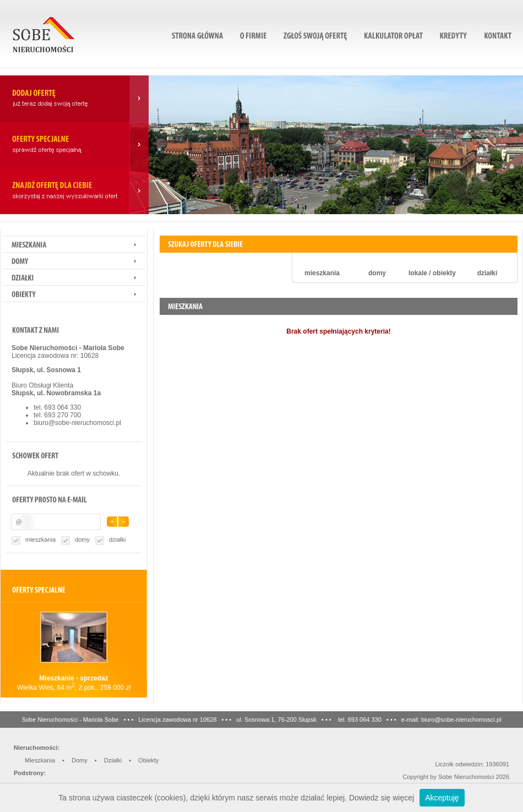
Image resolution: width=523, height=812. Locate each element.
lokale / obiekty (432, 273)
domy (82, 539)
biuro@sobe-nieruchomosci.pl (77, 423)
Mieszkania (40, 760)
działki (118, 539)
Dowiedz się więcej (382, 798)
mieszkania (40, 539)
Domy (80, 760)
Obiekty (148, 760)
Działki (113, 760)
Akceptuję (442, 798)
